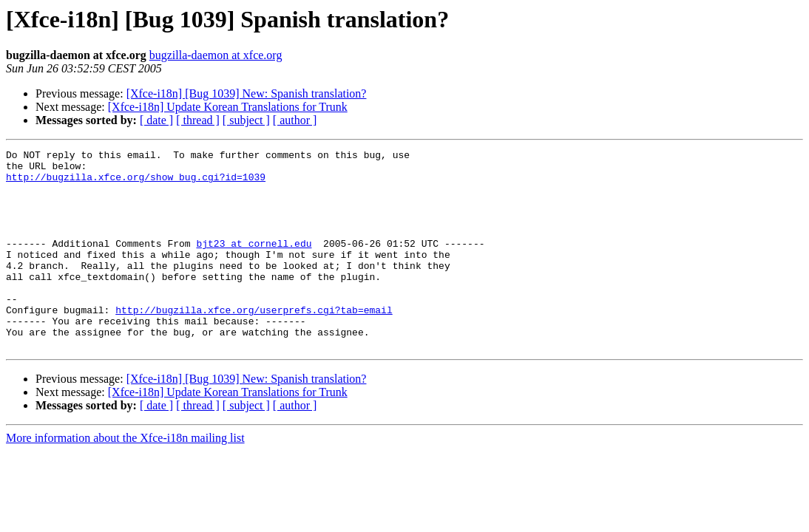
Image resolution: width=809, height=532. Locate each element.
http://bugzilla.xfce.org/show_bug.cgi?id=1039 (136, 183)
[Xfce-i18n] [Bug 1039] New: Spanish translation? (247, 93)
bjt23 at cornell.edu (254, 263)
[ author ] (295, 120)
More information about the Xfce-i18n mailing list (125, 478)
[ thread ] (198, 120)
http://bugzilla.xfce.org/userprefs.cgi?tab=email (254, 343)
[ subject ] (246, 120)
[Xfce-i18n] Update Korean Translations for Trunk (228, 107)
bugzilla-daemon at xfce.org (216, 55)
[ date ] (156, 120)
